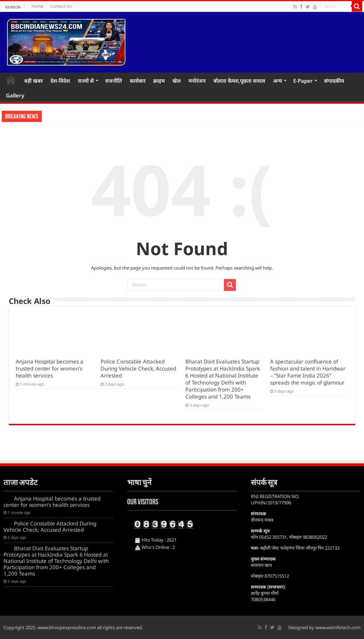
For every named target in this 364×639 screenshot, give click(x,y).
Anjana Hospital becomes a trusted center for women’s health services (50, 368)
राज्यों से (86, 81)
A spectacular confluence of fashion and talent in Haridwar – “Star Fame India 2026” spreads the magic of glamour (308, 372)
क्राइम (159, 81)
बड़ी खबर (33, 81)
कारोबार (138, 81)
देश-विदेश (60, 81)
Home (37, 6)
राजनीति (114, 81)
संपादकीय (334, 81)
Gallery (15, 95)
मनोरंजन (197, 81)
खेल (177, 81)
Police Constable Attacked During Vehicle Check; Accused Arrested (138, 368)
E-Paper (303, 81)
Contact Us (61, 6)
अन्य (277, 81)
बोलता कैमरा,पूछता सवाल (239, 81)
